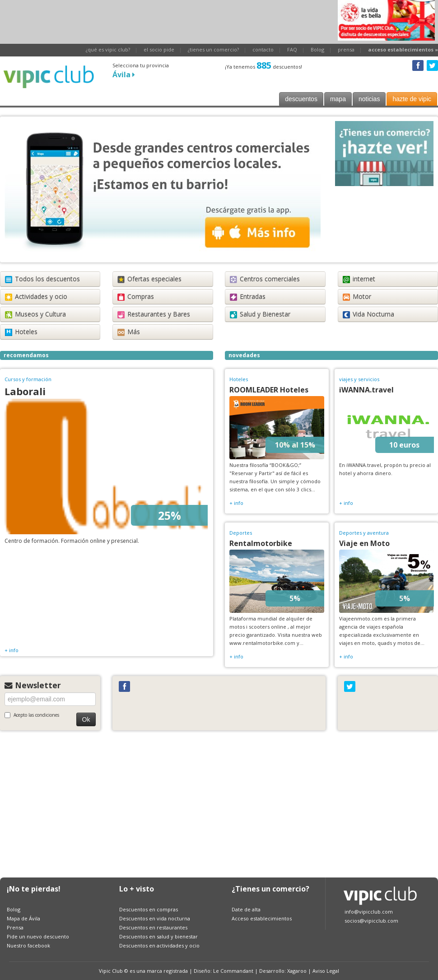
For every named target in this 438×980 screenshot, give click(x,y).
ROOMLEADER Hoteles (269, 390)
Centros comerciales (265, 279)
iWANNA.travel (366, 390)
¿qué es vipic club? (108, 49)
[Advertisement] (164, 20)
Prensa (15, 927)
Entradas (248, 296)
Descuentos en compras (149, 909)
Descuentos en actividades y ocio (159, 945)
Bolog (317, 49)
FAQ (292, 49)
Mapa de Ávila (23, 918)
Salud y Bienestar (260, 314)
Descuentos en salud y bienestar (158, 936)
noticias (369, 99)
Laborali (25, 391)
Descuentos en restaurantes (153, 927)
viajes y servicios (359, 379)
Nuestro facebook (28, 945)
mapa (338, 99)
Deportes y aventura (364, 533)
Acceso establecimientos (262, 918)
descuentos (301, 99)
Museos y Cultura (35, 314)
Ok (86, 719)
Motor (357, 296)
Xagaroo (297, 971)
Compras (136, 296)
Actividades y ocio (36, 296)
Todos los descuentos (42, 279)
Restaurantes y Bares (154, 314)
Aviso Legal (326, 971)
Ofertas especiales (149, 279)
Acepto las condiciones (32, 715)
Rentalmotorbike (261, 543)
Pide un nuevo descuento (38, 936)
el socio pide (159, 49)
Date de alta (246, 909)
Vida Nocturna (368, 314)
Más (129, 332)
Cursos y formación (28, 379)
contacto (263, 49)
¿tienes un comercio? (213, 49)
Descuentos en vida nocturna (155, 918)
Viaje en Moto (364, 543)
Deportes (241, 533)
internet (359, 279)
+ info (12, 650)
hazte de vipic (412, 99)
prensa (346, 49)
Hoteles (21, 332)
